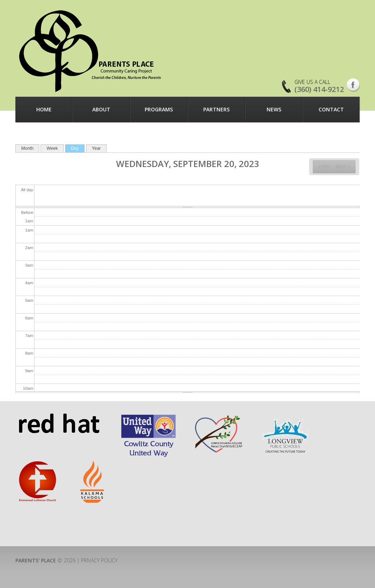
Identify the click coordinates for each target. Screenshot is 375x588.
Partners (216, 109)
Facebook (353, 85)
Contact (331, 109)
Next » (343, 167)
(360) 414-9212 (319, 89)
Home (44, 109)
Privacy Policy (99, 560)
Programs (159, 109)
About (101, 109)
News (274, 109)
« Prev (325, 167)
